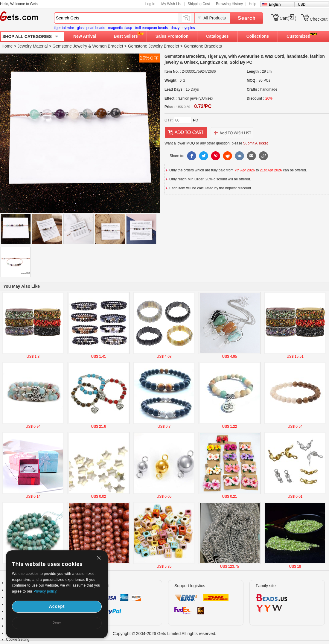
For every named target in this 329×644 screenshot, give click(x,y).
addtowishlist (232, 133)
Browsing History (229, 4)
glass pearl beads (91, 28)
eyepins (189, 28)
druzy (175, 28)
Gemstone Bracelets (203, 46)
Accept (57, 606)
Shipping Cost (199, 4)
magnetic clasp (120, 28)
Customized (298, 36)
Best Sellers (126, 36)
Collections (258, 36)
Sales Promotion (172, 36)
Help (253, 4)
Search (247, 18)
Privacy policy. (45, 591)
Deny (57, 623)
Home (7, 46)
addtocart (186, 133)
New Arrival (85, 36)
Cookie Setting (18, 640)
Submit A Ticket (255, 143)
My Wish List (171, 4)
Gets (19, 16)
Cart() (288, 18)
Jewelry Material (32, 46)
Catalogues (217, 36)
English (275, 4)
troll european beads (151, 28)
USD (302, 4)
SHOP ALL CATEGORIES (27, 36)
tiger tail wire (64, 28)
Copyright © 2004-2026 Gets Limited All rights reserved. (165, 634)
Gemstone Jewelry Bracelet (154, 46)
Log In (150, 4)
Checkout (319, 19)
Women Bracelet (108, 46)
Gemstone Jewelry (70, 46)
